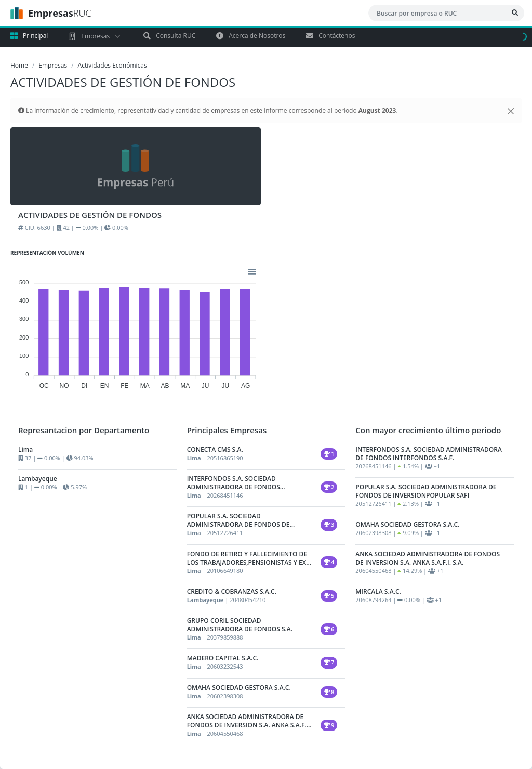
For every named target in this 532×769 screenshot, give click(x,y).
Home (19, 65)
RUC (51, 13)
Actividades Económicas (112, 65)
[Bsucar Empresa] (515, 13)
